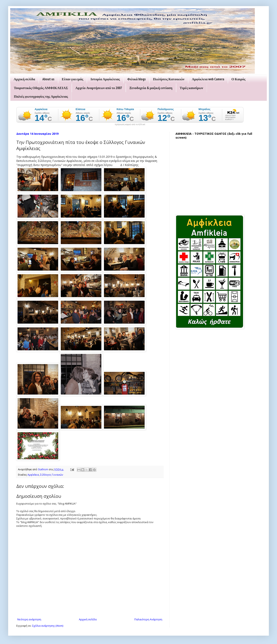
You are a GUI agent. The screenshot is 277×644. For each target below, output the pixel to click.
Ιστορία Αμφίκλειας (105, 79)
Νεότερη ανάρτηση (29, 619)
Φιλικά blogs (136, 79)
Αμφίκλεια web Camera (208, 79)
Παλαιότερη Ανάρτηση (148, 619)
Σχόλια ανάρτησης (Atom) (48, 626)
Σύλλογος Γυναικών (52, 475)
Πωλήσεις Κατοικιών (169, 79)
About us (48, 79)
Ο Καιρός (239, 79)
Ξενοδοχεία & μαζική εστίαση (151, 88)
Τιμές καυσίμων (191, 88)
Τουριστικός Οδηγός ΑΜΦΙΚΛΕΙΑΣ (41, 88)
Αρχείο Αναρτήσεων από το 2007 (99, 88)
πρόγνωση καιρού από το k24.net (130, 125)
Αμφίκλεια (33, 475)
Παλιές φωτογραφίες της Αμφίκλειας (41, 96)
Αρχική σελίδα (24, 79)
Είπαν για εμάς (72, 79)
